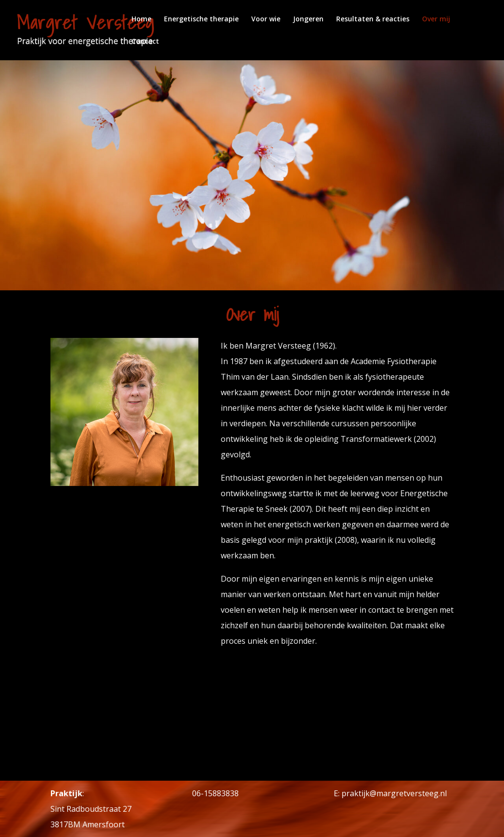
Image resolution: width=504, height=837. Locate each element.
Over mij (436, 19)
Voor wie (266, 19)
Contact (145, 42)
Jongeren (308, 19)
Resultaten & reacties (373, 19)
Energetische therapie (201, 19)
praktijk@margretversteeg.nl (394, 793)
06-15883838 (215, 793)
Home (141, 19)
